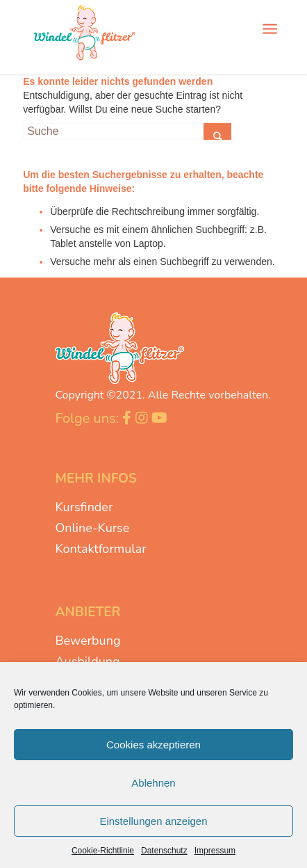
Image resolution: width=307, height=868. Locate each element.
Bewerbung (88, 641)
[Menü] (270, 28)
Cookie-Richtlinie (103, 851)
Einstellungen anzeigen (153, 821)
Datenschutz (164, 851)
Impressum (215, 851)
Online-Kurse (92, 528)
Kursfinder (84, 507)
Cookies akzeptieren (153, 745)
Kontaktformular (100, 549)
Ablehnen (153, 783)
